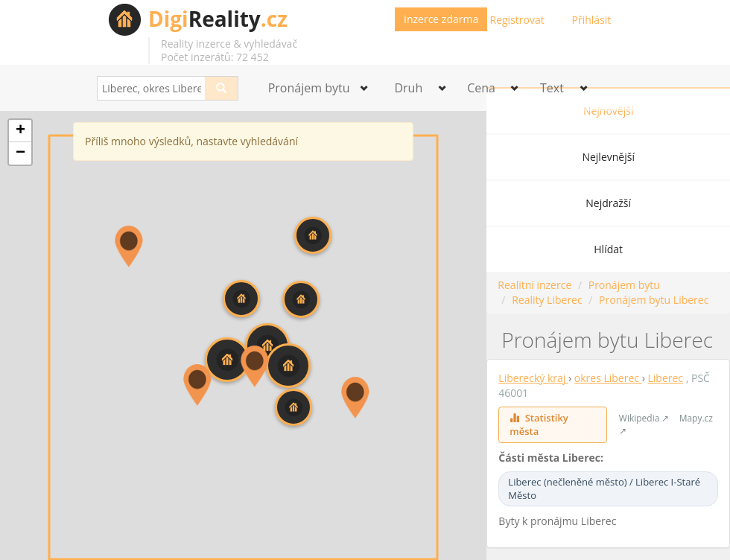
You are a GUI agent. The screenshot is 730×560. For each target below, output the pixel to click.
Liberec (666, 378)
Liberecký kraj (533, 378)
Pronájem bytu (624, 285)
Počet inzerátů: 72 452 (215, 57)
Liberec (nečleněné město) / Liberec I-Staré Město (604, 489)
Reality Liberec (547, 300)
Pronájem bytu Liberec (654, 300)
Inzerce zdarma (441, 19)
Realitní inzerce (534, 285)
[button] (313, 235)
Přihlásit (592, 20)
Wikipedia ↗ (644, 418)
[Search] (222, 88)
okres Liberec (608, 378)
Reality (218, 19)
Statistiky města (539, 425)
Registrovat (517, 20)
